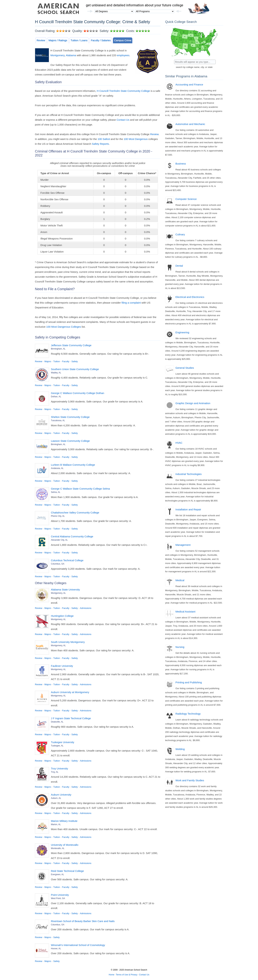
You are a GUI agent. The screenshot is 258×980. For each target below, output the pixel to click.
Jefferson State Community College (71, 345)
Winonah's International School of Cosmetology (78, 945)
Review (41, 40)
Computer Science (186, 199)
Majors (48, 361)
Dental (179, 266)
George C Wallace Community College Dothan (78, 393)
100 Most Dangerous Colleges (64, 327)
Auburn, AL (56, 798)
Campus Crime (123, 40)
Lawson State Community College (70, 441)
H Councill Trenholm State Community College (123, 91)
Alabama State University (65, 590)
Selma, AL (56, 492)
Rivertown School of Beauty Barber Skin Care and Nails (83, 921)
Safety (75, 361)
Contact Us (123, 120)
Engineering (182, 332)
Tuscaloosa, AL (58, 420)
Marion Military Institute (64, 821)
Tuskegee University (63, 742)
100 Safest (104, 139)
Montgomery (57, 55)
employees (123, 55)
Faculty (66, 361)
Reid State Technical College (67, 871)
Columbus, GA (58, 564)
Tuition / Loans (79, 40)
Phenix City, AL (58, 516)
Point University (60, 895)
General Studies (185, 368)
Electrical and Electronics (190, 297)
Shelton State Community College (70, 417)
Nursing (180, 647)
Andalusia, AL (57, 468)
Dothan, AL (56, 397)
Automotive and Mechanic (190, 124)
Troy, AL (55, 772)
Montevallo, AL (58, 848)
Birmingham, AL (58, 349)
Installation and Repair (188, 509)
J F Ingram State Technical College (71, 718)
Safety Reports (100, 144)
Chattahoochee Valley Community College (75, 513)
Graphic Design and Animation (193, 403)
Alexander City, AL (59, 540)
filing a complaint (131, 303)
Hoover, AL (56, 949)
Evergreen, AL (57, 874)
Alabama (71, 55)
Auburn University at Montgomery (70, 692)
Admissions (86, 608)
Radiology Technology (188, 714)
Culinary (180, 234)
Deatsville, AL (57, 722)
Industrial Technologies (189, 474)
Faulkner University (62, 666)
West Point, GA (58, 898)
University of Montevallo (65, 845)
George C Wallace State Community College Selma (80, 489)
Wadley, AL (56, 373)
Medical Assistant (185, 612)
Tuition (57, 361)
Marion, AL (56, 824)
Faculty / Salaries (101, 40)
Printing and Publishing (189, 682)
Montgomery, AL (58, 593)
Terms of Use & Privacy (127, 975)
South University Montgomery (68, 642)
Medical (180, 580)
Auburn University (61, 795)
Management (183, 545)
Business (181, 164)
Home (111, 975)
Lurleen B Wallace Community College (73, 465)
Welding (180, 749)
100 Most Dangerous (136, 139)
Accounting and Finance (189, 84)
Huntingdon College (62, 616)
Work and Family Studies (190, 780)
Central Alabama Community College (72, 536)
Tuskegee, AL (57, 746)
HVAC (179, 443)
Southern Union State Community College (75, 369)
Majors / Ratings (58, 40)
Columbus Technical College (67, 560)
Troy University (59, 768)
